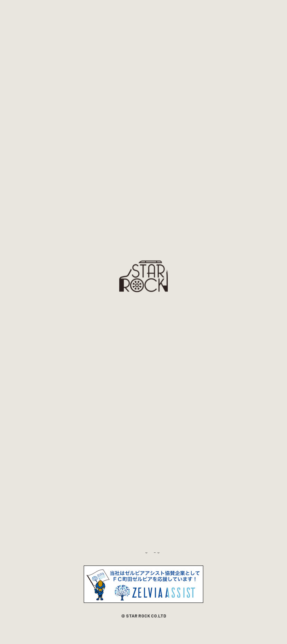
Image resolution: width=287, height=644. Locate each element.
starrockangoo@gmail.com (151, 551)
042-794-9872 (128, 543)
